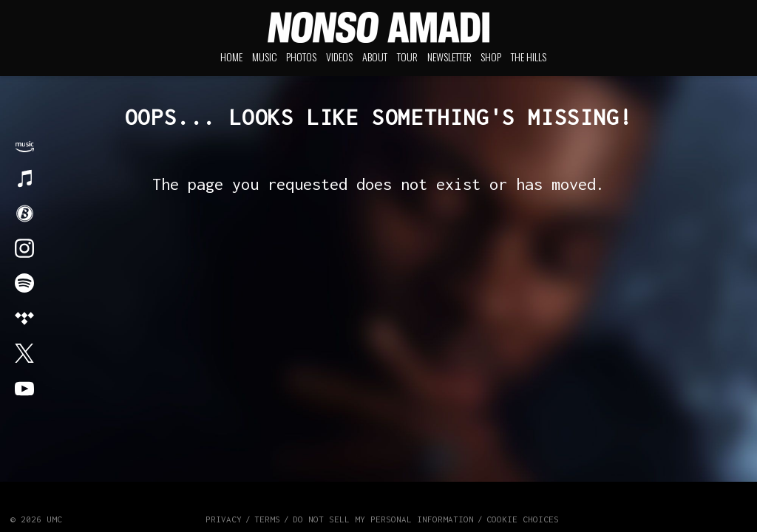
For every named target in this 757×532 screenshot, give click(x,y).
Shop (491, 57)
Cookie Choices (523, 519)
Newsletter (449, 57)
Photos (301, 57)
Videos (339, 57)
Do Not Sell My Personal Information (383, 519)
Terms (267, 519)
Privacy (224, 519)
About (375, 57)
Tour (407, 57)
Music (265, 57)
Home (231, 57)
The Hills (529, 57)
